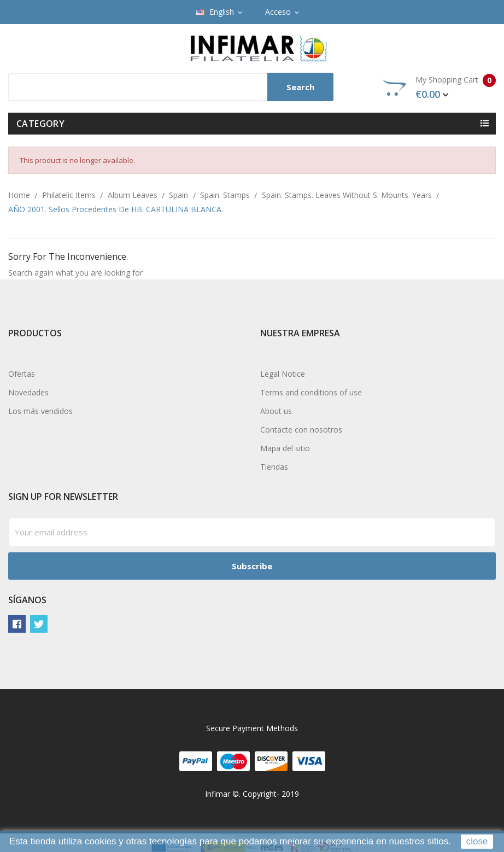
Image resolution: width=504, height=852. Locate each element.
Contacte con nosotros (301, 430)
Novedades (28, 392)
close (477, 841)
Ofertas (22, 374)
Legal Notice (283, 374)
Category (40, 124)
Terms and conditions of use (311, 392)
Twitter (39, 624)
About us (276, 411)
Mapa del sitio (285, 448)
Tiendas (274, 467)
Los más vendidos (40, 411)
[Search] (171, 87)
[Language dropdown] (220, 12)
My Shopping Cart (439, 87)
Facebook (17, 624)
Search (300, 87)
